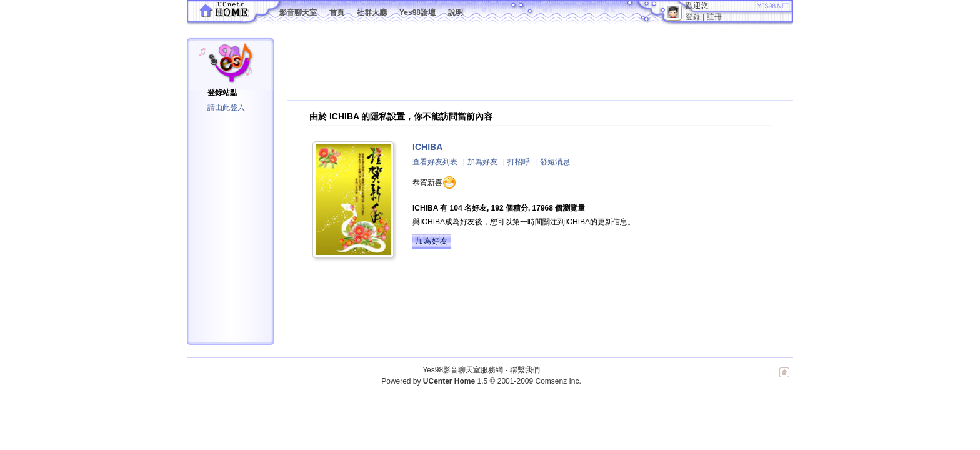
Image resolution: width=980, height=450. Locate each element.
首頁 (337, 12)
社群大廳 (372, 12)
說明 (456, 12)
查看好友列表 (435, 162)
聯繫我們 (525, 370)
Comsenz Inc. (558, 381)
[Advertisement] (514, 66)
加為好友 (482, 162)
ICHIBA (427, 147)
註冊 (714, 17)
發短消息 (555, 162)
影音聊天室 (298, 12)
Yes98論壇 (417, 12)
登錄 (693, 17)
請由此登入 (226, 107)
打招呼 (519, 162)
